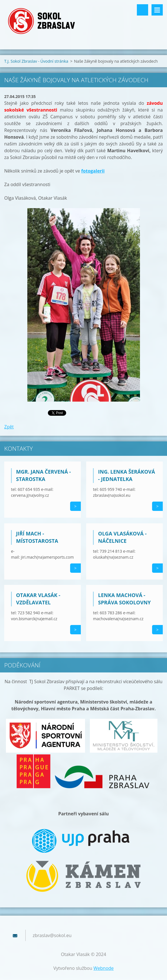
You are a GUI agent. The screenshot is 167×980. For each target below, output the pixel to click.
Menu (157, 10)
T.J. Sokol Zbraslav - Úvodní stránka (36, 61)
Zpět (9, 427)
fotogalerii (93, 171)
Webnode (104, 968)
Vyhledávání (142, 10)
